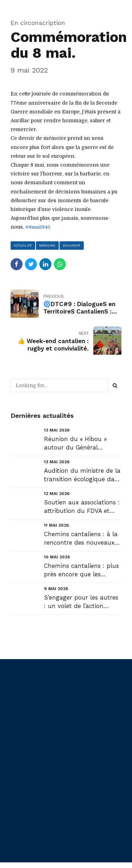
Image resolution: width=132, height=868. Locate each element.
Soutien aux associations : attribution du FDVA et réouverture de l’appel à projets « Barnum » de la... (82, 507)
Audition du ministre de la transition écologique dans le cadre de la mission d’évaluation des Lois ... (83, 476)
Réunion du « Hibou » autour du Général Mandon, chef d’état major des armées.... (83, 444)
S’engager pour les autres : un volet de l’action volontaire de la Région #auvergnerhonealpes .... (81, 603)
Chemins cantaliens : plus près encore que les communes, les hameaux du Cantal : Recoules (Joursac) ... (81, 571)
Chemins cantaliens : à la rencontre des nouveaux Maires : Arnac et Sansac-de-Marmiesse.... (82, 539)
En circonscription (38, 23)
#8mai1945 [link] (38, 227)
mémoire (48, 245)
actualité (23, 245)
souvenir (73, 245)
